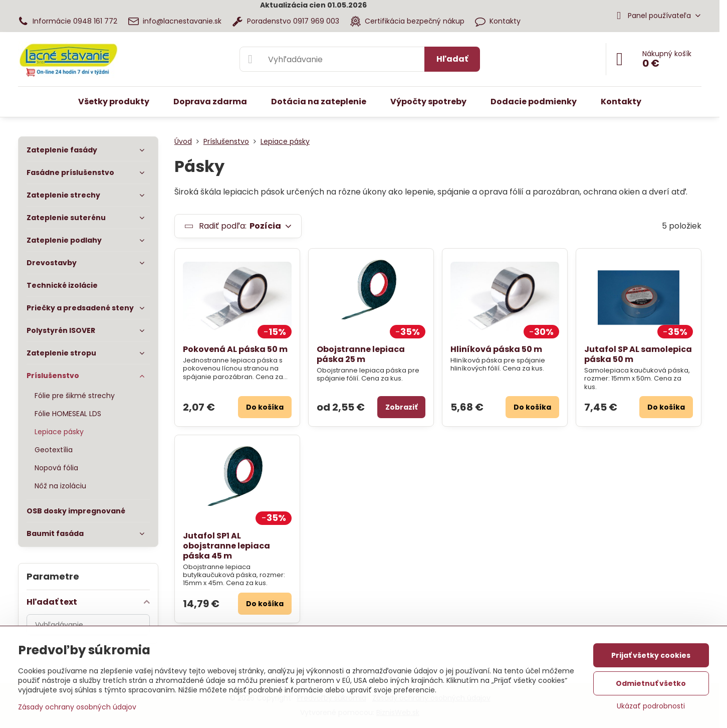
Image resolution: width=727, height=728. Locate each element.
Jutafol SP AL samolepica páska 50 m (638, 354)
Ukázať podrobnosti (651, 706)
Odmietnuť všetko (651, 683)
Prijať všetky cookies (651, 655)
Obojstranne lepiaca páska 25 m (361, 354)
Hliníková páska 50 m (496, 349)
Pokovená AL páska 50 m (235, 349)
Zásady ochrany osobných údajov (77, 707)
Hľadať (452, 59)
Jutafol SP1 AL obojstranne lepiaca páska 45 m (226, 546)
